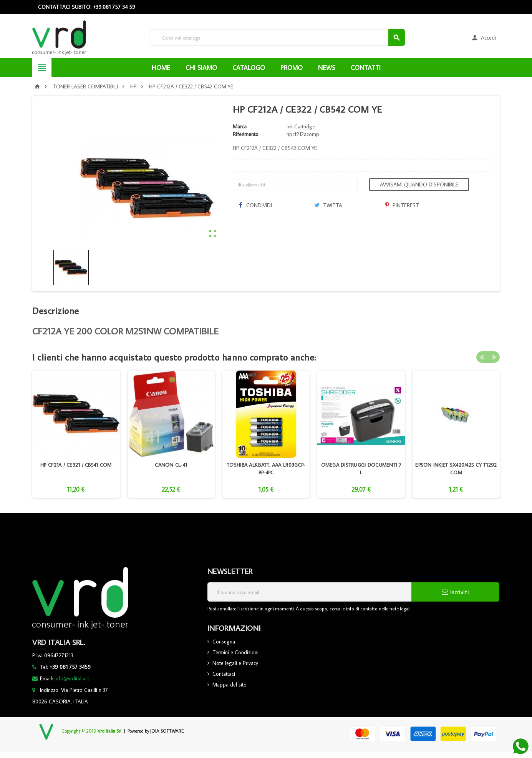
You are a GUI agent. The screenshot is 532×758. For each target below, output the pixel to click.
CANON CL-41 (171, 465)
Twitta (328, 205)
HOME (161, 68)
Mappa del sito (230, 685)
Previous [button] (482, 357)
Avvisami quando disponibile (419, 185)
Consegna (224, 642)
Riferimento (246, 134)
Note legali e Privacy (235, 663)
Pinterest (402, 205)
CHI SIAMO (201, 68)
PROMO (292, 68)
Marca (240, 126)
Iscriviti (455, 592)
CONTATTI (366, 68)
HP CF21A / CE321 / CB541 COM (76, 465)
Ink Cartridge (301, 126)
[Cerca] (277, 37)
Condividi (255, 205)
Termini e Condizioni (235, 652)
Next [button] (494, 357)
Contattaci (224, 674)
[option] (76, 434)
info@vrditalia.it (72, 678)
